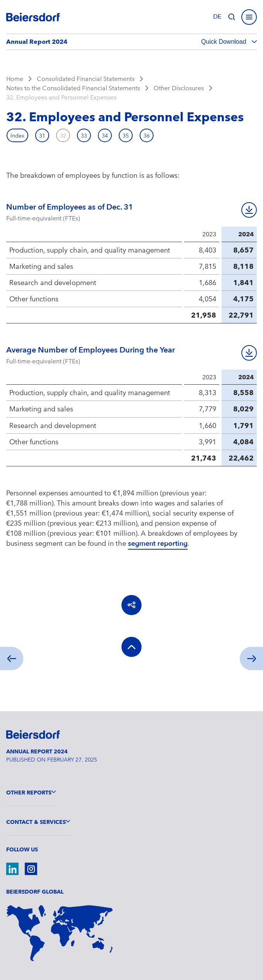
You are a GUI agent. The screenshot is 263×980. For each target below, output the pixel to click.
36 (147, 136)
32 (63, 136)
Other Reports (29, 793)
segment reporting (158, 544)
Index (17, 136)
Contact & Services (36, 822)
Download (249, 210)
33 (84, 136)
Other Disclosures (179, 88)
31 (42, 136)
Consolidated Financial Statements (86, 79)
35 (126, 136)
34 (105, 136)
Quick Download (225, 42)
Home (15, 79)
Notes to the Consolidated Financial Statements (73, 88)
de (217, 17)
